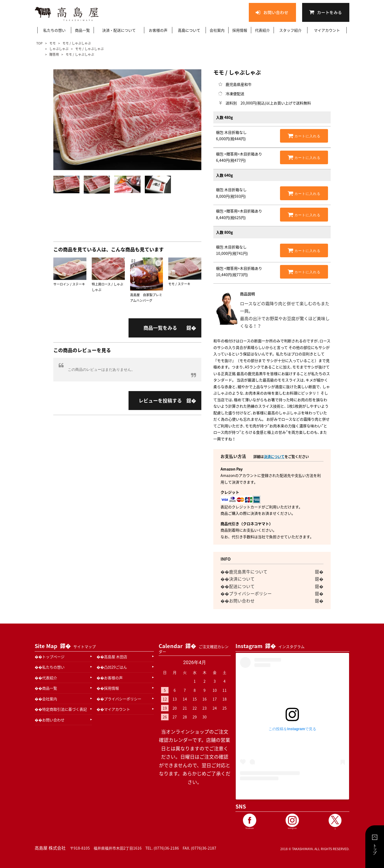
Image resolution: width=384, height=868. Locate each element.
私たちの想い (54, 30)
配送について (242, 586)
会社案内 (217, 30)
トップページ (53, 657)
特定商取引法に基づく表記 (65, 709)
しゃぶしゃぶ (59, 49)
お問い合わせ (242, 601)
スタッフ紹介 (290, 30)
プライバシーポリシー (250, 594)
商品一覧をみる (160, 328)
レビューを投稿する (160, 401)
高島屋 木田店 (116, 657)
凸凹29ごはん (115, 667)
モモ (53, 43)
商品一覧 (82, 30)
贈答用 (54, 54)
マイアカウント (327, 30)
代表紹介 (262, 30)
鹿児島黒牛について (248, 572)
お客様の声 (158, 30)
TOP (40, 43)
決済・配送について (119, 30)
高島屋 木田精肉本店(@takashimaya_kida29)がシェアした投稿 (292, 791)
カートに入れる (304, 136)
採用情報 (240, 30)
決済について (274, 457)
